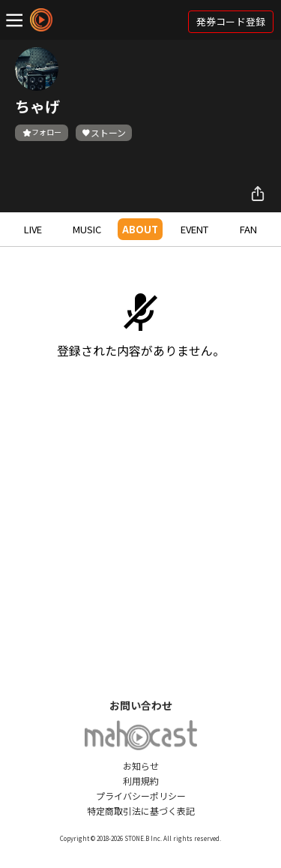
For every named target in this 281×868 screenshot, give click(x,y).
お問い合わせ (141, 705)
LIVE (33, 229)
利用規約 (141, 781)
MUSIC (87, 229)
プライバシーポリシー (141, 796)
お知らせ (141, 766)
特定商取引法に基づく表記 (141, 811)
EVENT (194, 229)
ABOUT (140, 229)
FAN (248, 229)
